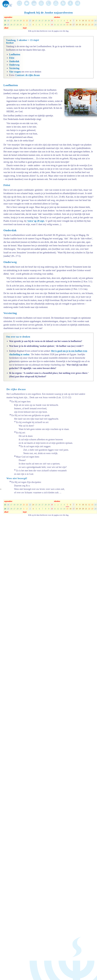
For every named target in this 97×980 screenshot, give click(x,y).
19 (18, 21)
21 (24, 21)
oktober (57, 17)
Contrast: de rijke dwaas (28, 75)
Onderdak (14, 61)
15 (5, 21)
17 (11, 21)
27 (42, 21)
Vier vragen (15, 72)
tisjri (25, 28)
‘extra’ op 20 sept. (36, 221)
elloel (6, 28)
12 (89, 21)
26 (39, 21)
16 (8, 21)
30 (52, 21)
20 (21, 21)
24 (33, 21)
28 (46, 21)
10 (83, 21)
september (8, 17)
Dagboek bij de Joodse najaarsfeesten (48, 13)
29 (49, 21)
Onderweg (14, 65)
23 (30, 21)
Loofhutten (15, 54)
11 (86, 21)
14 (95, 21)
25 (36, 21)
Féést (12, 58)
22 (27, 21)
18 (14, 21)
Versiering (14, 68)
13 (92, 21)
